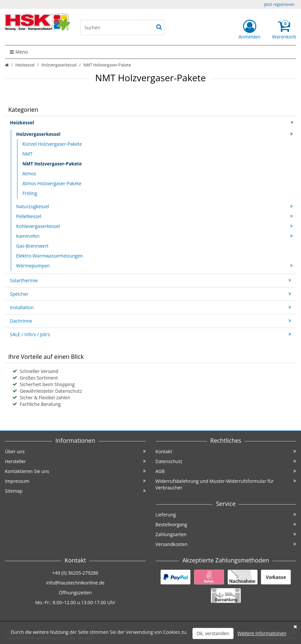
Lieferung (226, 515)
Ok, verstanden (213, 633)
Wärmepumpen (154, 266)
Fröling (30, 193)
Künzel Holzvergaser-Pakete (52, 144)
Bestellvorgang (226, 524)
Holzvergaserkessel (59, 65)
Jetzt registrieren (279, 4)
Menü (19, 52)
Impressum (75, 481)
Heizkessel (25, 65)
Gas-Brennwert (32, 246)
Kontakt (226, 451)
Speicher (150, 294)
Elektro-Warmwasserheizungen (50, 256)
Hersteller (75, 461)
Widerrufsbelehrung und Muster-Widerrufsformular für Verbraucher (226, 484)
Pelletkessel (154, 216)
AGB (226, 471)
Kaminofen (154, 236)
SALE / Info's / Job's (150, 334)
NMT (27, 154)
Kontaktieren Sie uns (75, 471)
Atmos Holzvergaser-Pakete (52, 183)
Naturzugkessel (154, 206)
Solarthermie (150, 280)
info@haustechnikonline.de (75, 583)
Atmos (29, 173)
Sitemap (75, 491)
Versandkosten (226, 544)
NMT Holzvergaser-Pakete (52, 164)
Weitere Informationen (262, 633)
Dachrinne (150, 321)
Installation (150, 307)
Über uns (75, 451)
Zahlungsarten (226, 534)
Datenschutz (226, 461)
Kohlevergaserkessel (154, 226)
